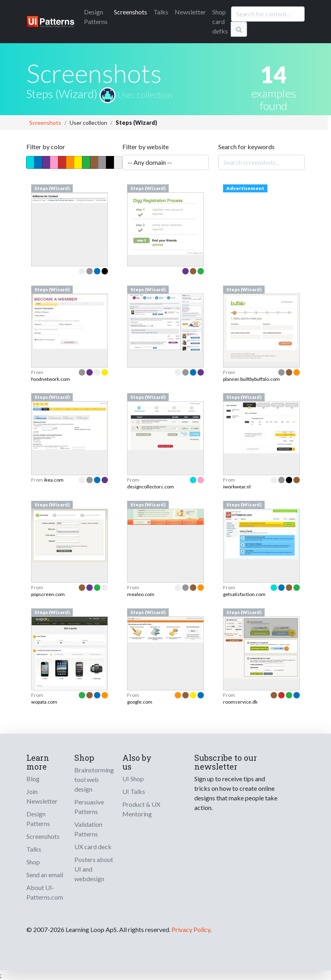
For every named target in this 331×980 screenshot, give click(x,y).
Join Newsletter (42, 796)
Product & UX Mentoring (141, 809)
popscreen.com (48, 594)
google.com (140, 702)
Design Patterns (38, 819)
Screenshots (131, 12)
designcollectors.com (151, 487)
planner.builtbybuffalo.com (251, 379)
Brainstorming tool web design (94, 779)
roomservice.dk (240, 702)
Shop (33, 862)
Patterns (96, 17)
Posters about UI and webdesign (94, 869)
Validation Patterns (88, 829)
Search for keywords (246, 147)
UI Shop (133, 779)
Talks (161, 12)
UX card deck (93, 847)
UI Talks (134, 791)
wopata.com (44, 702)
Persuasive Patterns (89, 807)
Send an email (45, 875)
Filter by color (46, 147)
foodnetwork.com (51, 379)
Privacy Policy (191, 929)
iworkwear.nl (237, 487)
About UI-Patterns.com (45, 892)
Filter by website (146, 147)
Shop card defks (220, 21)
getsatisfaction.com (244, 594)
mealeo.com (141, 594)
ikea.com (54, 480)
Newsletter (190, 12)
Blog (33, 779)
